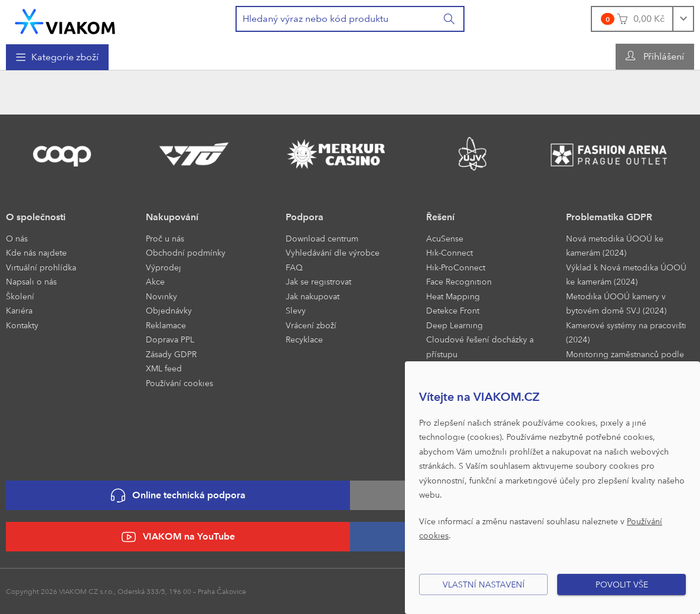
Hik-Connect (449, 252)
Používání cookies (179, 383)
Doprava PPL (170, 339)
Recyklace (304, 339)
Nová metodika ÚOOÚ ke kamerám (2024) (615, 246)
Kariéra (19, 310)
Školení (20, 296)
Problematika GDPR (609, 217)
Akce (155, 281)
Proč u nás (165, 238)
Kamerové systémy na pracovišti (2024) (626, 332)
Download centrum (322, 238)
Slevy (296, 310)
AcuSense (445, 238)
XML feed (164, 368)
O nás (17, 238)
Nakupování (172, 217)
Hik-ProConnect (456, 267)
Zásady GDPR (171, 354)
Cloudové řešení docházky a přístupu (480, 347)
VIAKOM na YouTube (178, 537)
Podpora (305, 217)
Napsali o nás (31, 281)
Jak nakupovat (313, 296)
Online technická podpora (178, 496)
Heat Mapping (453, 296)
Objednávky (169, 310)
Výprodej (163, 267)
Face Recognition (459, 281)
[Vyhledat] (450, 19)
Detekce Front (453, 310)
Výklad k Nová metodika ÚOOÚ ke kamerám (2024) (626, 275)
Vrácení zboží (311, 325)
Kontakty (22, 325)
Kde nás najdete (36, 252)
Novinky (161, 296)
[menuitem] (57, 57)
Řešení (440, 217)
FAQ (294, 267)
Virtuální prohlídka (41, 267)
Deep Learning (454, 325)
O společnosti (36, 217)
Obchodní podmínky (186, 252)
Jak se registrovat (318, 281)
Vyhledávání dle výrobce (333, 252)
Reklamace (166, 325)
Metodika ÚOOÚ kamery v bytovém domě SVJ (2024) (616, 303)
